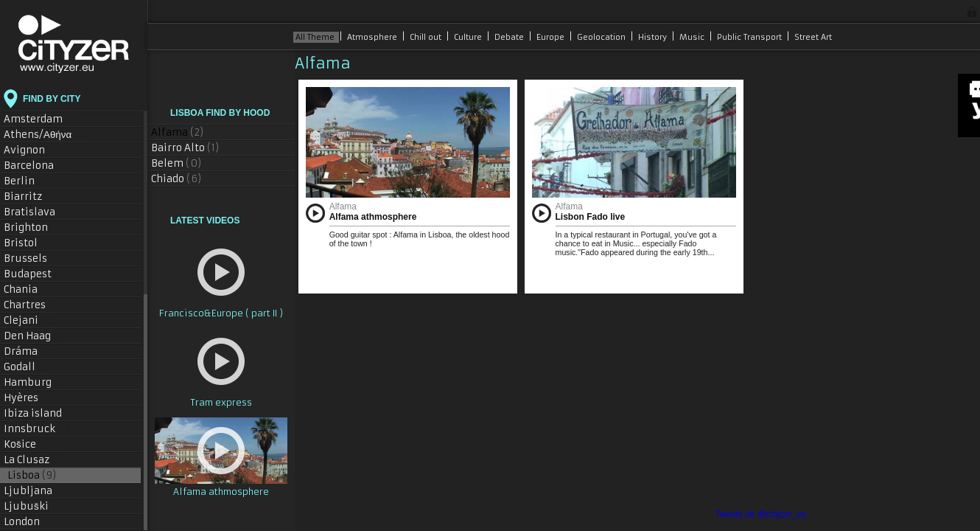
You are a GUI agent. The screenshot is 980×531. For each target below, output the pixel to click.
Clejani (28, 320)
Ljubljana (35, 491)
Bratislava (38, 212)
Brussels (36, 258)
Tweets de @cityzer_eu (761, 514)
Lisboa (32, 475)
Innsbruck (37, 429)
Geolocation (602, 37)
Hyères (28, 398)
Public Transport (750, 37)
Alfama (178, 132)
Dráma (28, 351)
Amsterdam (42, 119)
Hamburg (35, 382)
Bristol (28, 243)
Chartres (32, 305)
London (32, 522)
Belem (176, 163)
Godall (27, 367)
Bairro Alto (185, 148)
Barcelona (37, 166)
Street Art (813, 37)
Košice (27, 444)
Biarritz (30, 197)
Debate (510, 37)
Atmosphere (373, 37)
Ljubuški (34, 506)
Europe (552, 37)
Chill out (427, 37)
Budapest (36, 274)
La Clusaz (34, 460)
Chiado (176, 179)
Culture (469, 37)
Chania (28, 289)
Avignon (32, 150)
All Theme (316, 37)
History (654, 37)
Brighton (33, 228)
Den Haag (35, 336)
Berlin (29, 181)
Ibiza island (41, 413)
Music (693, 37)
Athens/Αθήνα (46, 135)
